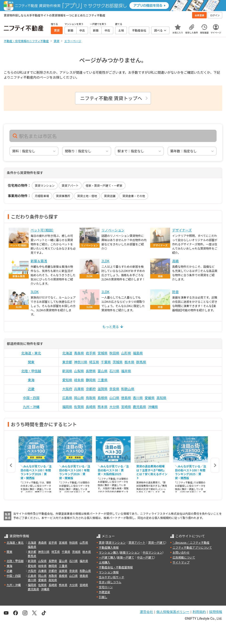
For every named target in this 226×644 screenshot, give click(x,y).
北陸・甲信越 (31, 371)
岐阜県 (79, 380)
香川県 (138, 398)
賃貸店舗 (110, 196)
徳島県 (126, 398)
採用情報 (216, 612)
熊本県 (103, 407)
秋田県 (114, 353)
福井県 (126, 371)
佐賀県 (79, 407)
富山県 (103, 371)
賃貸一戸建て (157, 542)
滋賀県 (103, 389)
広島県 (67, 398)
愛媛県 (150, 398)
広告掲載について (184, 557)
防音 (175, 292)
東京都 (67, 362)
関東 (31, 362)
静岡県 (91, 380)
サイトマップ (181, 562)
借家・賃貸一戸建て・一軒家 (104, 185)
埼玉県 (94, 362)
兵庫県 (79, 389)
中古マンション (153, 552)
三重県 (103, 380)
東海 (31, 380)
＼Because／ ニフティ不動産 (191, 542)
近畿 (31, 389)
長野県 (91, 371)
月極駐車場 (42, 196)
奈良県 (114, 389)
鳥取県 (91, 398)
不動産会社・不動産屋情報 (116, 567)
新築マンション (130, 552)
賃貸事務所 (63, 196)
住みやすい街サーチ (112, 577)
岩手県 (91, 353)
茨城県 (118, 362)
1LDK (105, 292)
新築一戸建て (126, 557)
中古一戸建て (145, 557)
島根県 (103, 398)
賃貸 (102, 542)
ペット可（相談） (42, 230)
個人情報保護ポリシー (173, 612)
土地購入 (105, 562)
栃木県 (129, 362)
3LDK (35, 292)
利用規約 (199, 612)
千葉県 (106, 362)
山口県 (114, 398)
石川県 (114, 371)
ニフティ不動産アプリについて (192, 547)
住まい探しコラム (110, 582)
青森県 (79, 353)
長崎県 (91, 407)
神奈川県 (81, 362)
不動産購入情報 (109, 547)
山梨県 (79, 371)
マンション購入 (109, 552)
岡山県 (79, 398)
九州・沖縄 (31, 407)
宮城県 (103, 353)
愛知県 (67, 380)
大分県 (114, 407)
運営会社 (146, 612)
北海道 (67, 353)
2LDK (105, 261)
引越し (103, 597)
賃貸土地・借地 (87, 196)
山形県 (126, 353)
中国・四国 (31, 398)
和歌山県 (128, 389)
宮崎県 (126, 407)
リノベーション (113, 230)
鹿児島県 (140, 407)
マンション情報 (109, 572)
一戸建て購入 (107, 557)
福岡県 (67, 407)
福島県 (138, 353)
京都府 (91, 389)
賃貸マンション (45, 185)
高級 (175, 261)
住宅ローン (106, 587)
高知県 (161, 398)
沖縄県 (153, 407)
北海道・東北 (31, 353)
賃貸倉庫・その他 (134, 196)
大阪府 (67, 389)
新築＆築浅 (39, 261)
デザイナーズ (182, 230)
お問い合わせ (181, 552)
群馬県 (141, 362)
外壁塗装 (105, 592)
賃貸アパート (70, 185)
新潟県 (67, 371)
